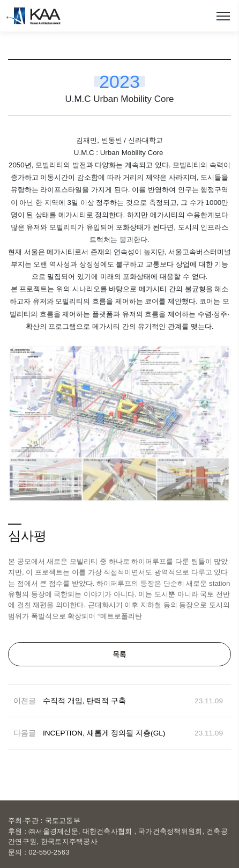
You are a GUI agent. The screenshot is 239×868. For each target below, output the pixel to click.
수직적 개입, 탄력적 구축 (84, 701)
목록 (119, 654)
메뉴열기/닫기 (223, 16)
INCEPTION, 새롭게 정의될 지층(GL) (104, 733)
